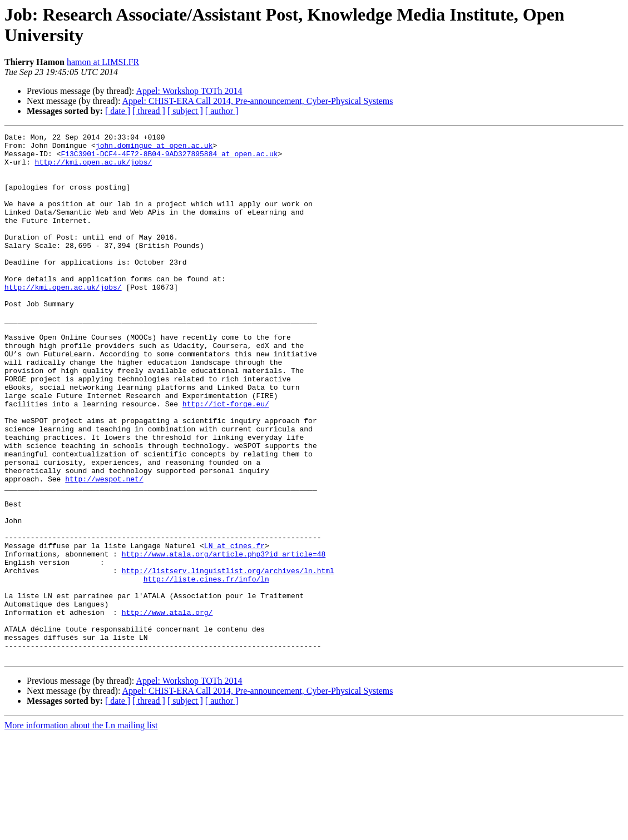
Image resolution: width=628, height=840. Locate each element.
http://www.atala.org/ (167, 709)
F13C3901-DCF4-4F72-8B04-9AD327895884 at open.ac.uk (169, 158)
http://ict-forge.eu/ (226, 459)
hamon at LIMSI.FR (103, 62)
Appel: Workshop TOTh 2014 (189, 91)
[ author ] (222, 111)
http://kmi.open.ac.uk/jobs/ (94, 168)
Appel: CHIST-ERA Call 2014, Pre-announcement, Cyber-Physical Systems (258, 101)
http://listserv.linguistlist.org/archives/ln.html (228, 659)
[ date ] (118, 111)
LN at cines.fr (234, 629)
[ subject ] (185, 111)
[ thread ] (149, 111)
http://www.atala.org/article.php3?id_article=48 (224, 639)
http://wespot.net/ (104, 549)
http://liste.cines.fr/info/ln (206, 669)
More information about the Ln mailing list (81, 830)
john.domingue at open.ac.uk (154, 148)
